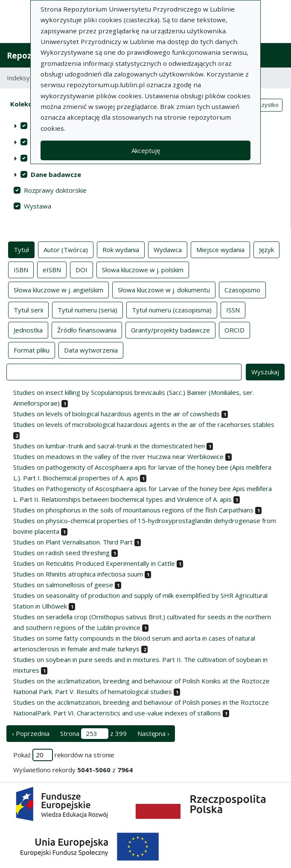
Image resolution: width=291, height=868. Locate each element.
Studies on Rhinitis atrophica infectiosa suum (78, 574)
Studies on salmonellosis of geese (63, 585)
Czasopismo (242, 289)
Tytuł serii (28, 309)
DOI (81, 269)
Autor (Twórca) (66, 249)
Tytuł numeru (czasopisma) (172, 309)
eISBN (52, 269)
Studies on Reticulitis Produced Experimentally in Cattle (94, 563)
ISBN (21, 269)
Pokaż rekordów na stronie (64, 755)
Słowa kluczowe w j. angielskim (58, 289)
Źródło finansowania (87, 330)
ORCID (234, 330)
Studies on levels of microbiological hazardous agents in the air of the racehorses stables (144, 424)
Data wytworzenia (91, 350)
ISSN (233, 309)
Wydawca (168, 249)
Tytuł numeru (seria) (87, 309)
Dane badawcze (56, 174)
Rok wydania (121, 249)
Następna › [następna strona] (153, 733)
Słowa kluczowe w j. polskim (143, 269)
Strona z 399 (93, 734)
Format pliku (32, 350)
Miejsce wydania (220, 249)
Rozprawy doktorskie (55, 190)
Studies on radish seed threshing (61, 553)
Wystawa (38, 206)
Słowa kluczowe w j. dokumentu (164, 289)
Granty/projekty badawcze (170, 330)
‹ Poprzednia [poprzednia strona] (31, 733)
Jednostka (28, 330)
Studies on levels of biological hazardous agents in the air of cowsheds (116, 414)
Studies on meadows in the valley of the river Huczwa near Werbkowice (118, 456)
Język (266, 249)
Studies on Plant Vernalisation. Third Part (73, 542)
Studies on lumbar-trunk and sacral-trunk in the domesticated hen (109, 446)
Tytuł (21, 249)
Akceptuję (146, 150)
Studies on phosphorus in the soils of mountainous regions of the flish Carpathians (133, 510)
